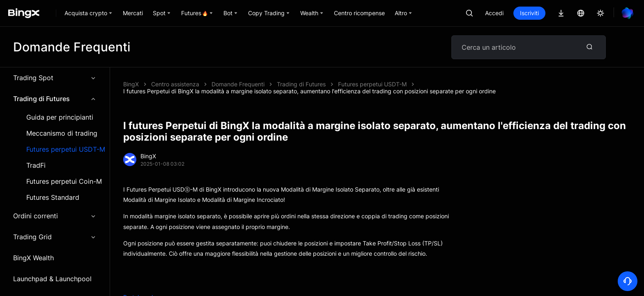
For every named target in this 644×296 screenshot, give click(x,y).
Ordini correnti (55, 216)
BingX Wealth (33, 258)
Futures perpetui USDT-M (66, 149)
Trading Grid (55, 237)
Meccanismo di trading (62, 133)
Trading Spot (55, 78)
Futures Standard (53, 198)
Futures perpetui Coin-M (64, 182)
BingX (131, 84)
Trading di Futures (55, 99)
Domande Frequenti (238, 84)
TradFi (36, 165)
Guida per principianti (60, 117)
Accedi (494, 13)
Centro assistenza (175, 84)
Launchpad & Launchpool (52, 279)
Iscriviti (529, 13)
